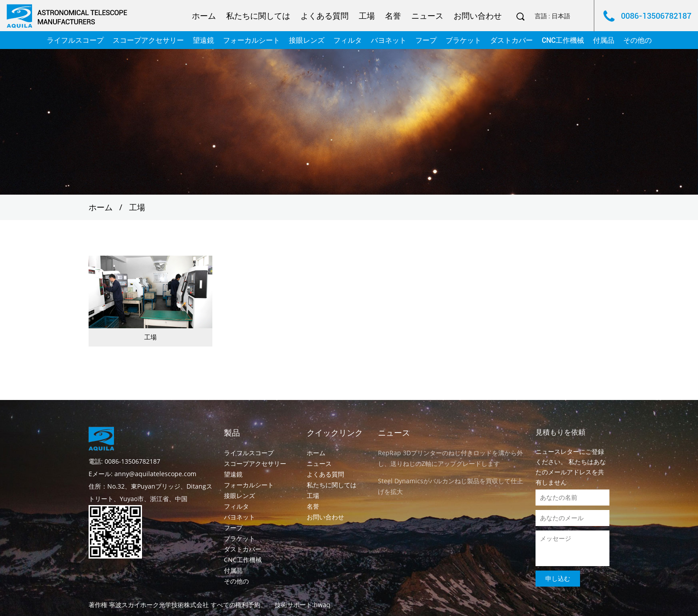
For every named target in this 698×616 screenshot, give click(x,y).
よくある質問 (325, 16)
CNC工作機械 (563, 40)
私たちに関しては (258, 16)
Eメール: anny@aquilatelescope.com (142, 474)
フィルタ (348, 40)
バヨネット (389, 40)
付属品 (604, 40)
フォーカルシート (252, 40)
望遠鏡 (203, 40)
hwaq (322, 605)
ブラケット (463, 40)
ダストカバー (511, 40)
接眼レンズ (307, 40)
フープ (426, 40)
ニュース (427, 16)
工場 (367, 16)
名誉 (393, 16)
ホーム (204, 16)
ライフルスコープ (75, 40)
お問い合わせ (478, 16)
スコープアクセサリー (148, 40)
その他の (637, 40)
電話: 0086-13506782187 (124, 461)
